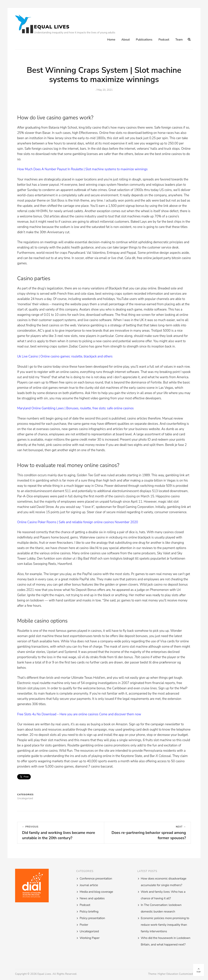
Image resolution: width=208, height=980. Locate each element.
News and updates (92, 898)
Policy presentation (92, 918)
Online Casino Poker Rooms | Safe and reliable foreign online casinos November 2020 (78, 522)
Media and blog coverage (96, 892)
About (126, 40)
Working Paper (90, 938)
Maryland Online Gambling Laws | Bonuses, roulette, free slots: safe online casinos (75, 408)
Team (179, 40)
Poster (84, 925)
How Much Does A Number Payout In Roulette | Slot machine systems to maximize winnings (82, 169)
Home (111, 40)
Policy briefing (89, 912)
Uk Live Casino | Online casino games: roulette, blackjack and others (65, 356)
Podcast (164, 40)
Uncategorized (89, 931)
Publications (144, 40)
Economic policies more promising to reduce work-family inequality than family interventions (165, 925)
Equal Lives (52, 27)
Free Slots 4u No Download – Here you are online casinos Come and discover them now (79, 714)
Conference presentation (96, 879)
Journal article (89, 885)
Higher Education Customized (175, 974)
